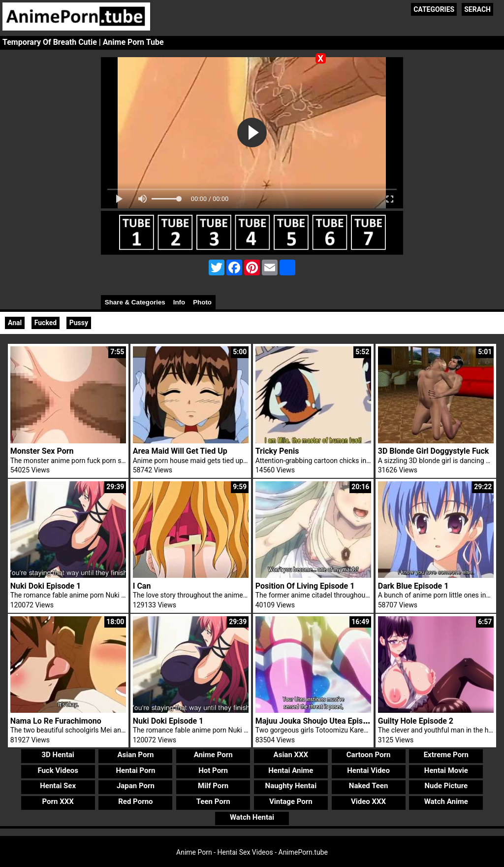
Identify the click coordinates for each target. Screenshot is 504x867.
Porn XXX (58, 801)
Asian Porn (135, 755)
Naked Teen (369, 786)
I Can (142, 586)
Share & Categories (135, 302)
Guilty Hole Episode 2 (416, 721)
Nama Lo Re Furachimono (56, 721)
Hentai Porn (135, 770)
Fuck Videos (58, 770)
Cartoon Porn (369, 755)
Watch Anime (446, 801)
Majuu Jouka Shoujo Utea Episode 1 (319, 721)
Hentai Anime (291, 770)
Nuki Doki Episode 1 (46, 586)
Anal (15, 323)
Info (179, 302)
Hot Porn (213, 770)
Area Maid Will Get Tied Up (180, 451)
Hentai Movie (446, 770)
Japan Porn (136, 786)
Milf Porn (213, 786)
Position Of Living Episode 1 (305, 586)
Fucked (46, 323)
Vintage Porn (291, 801)
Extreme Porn (446, 755)
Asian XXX (291, 755)
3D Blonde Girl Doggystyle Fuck (434, 451)
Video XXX (368, 801)
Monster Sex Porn (42, 451)
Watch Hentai (252, 817)
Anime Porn (213, 755)
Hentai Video (368, 770)
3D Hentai (58, 755)
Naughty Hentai (291, 786)
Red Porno (135, 801)
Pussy (79, 323)
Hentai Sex (58, 786)
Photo (202, 302)
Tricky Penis (277, 451)
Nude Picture (446, 786)
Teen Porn (213, 801)
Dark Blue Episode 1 (413, 586)
